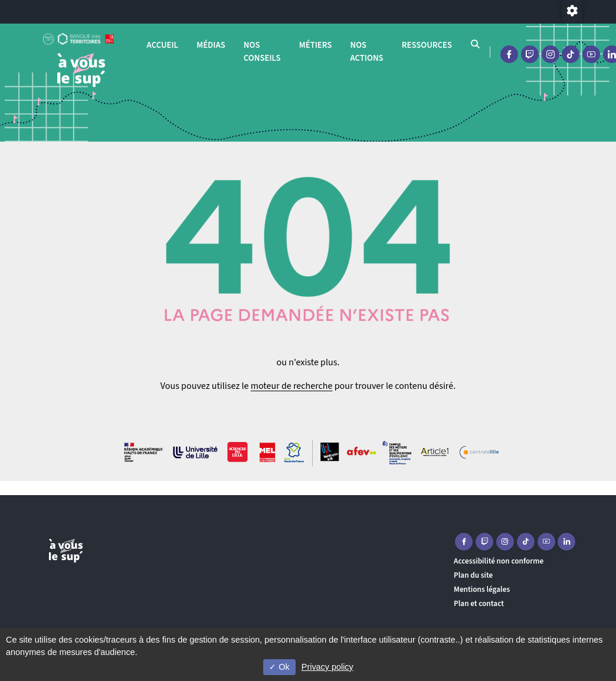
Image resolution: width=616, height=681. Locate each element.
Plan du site (473, 575)
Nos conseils (262, 52)
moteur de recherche (292, 386)
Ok (279, 667)
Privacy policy (327, 667)
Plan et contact (479, 603)
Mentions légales (482, 589)
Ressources (427, 45)
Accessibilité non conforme (499, 561)
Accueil (163, 45)
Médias (211, 45)
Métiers (316, 45)
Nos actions (366, 52)
